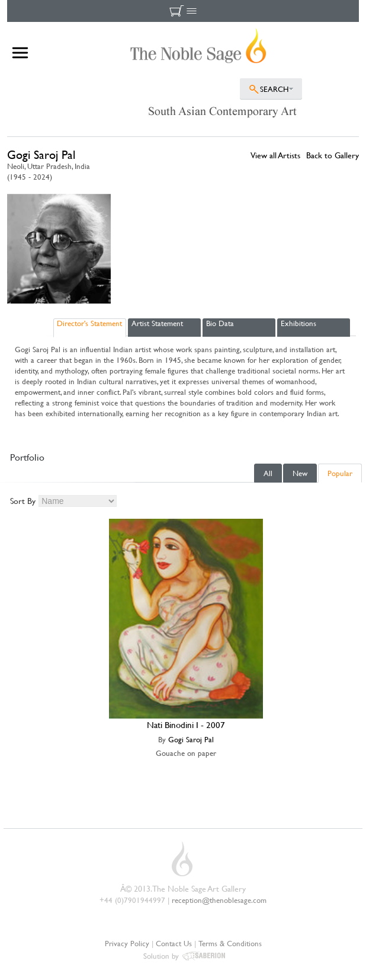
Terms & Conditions (230, 943)
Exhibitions (298, 323)
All (268, 473)
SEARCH (274, 89)
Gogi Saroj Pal (191, 739)
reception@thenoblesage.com (219, 900)
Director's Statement (89, 323)
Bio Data (220, 323)
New (300, 473)
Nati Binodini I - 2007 (186, 725)
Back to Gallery (333, 155)
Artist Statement (157, 323)
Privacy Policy (127, 943)
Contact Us (174, 943)
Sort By (23, 501)
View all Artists (275, 155)
